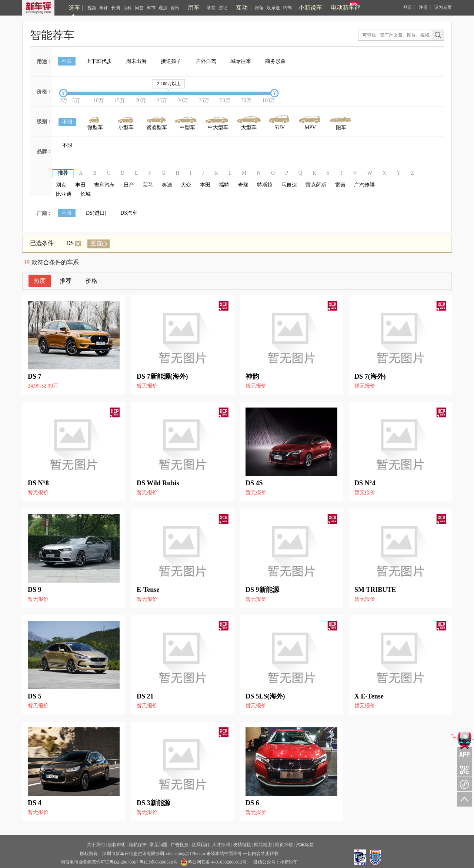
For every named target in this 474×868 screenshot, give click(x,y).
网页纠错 (284, 845)
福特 (224, 185)
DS (74, 243)
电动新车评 (346, 8)
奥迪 (167, 185)
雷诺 (340, 185)
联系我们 (200, 845)
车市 (151, 8)
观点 (163, 8)
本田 (205, 185)
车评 (104, 8)
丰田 (80, 185)
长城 (86, 194)
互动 (242, 8)
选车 (74, 8)
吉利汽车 (104, 185)
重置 (96, 243)
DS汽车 (129, 213)
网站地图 (263, 845)
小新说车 (310, 8)
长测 (116, 8)
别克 (61, 185)
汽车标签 (305, 845)
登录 (408, 7)
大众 (186, 185)
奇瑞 (243, 185)
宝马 (148, 185)
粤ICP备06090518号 (159, 862)
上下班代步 (99, 61)
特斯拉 (265, 185)
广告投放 (180, 845)
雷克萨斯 (316, 185)
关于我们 (96, 845)
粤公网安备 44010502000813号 (213, 862)
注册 (423, 7)
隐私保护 (138, 845)
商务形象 (276, 61)
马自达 (289, 185)
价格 (91, 281)
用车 (194, 8)
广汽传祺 (364, 185)
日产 (129, 185)
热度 (40, 281)
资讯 (175, 8)
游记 (223, 8)
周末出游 (136, 61)
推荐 (66, 281)
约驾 (287, 8)
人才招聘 (221, 845)
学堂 (211, 8)
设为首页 (443, 7)
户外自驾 (206, 61)
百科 (127, 8)
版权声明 (117, 845)
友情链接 (242, 845)
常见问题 (158, 845)
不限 (67, 61)
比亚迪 (64, 194)
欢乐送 (273, 8)
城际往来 (241, 61)
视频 (92, 8)
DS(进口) (96, 213)
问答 (139, 8)
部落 (259, 8)
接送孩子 (171, 61)
